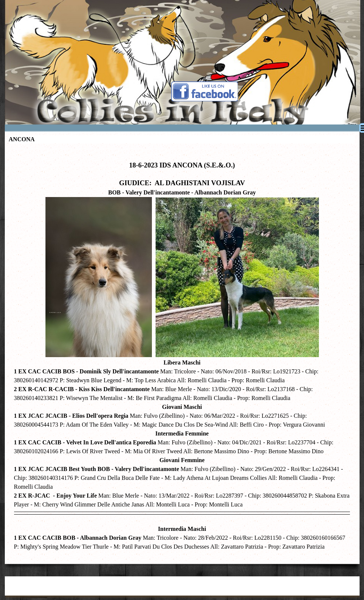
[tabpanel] (182, 352)
